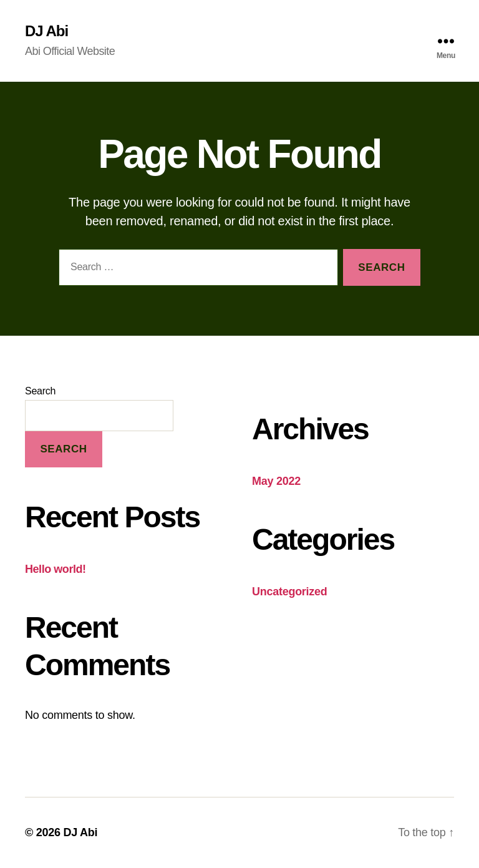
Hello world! (56, 569)
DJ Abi (46, 31)
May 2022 (276, 481)
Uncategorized (290, 592)
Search (40, 391)
